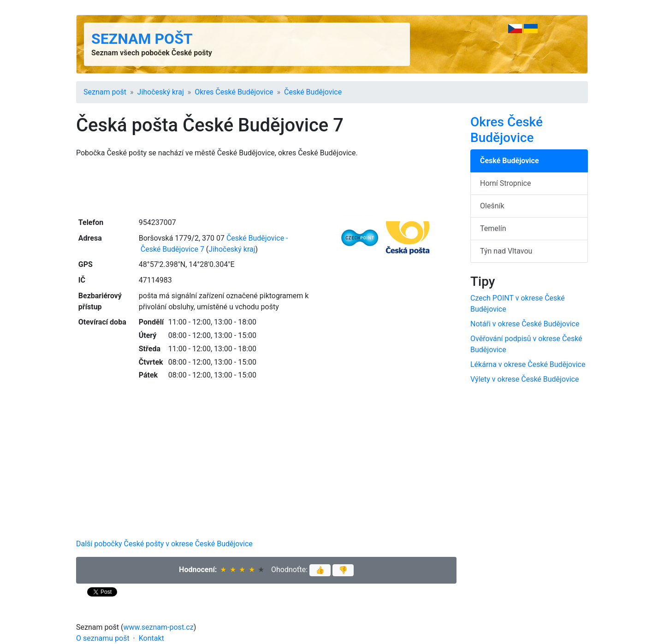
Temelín (493, 228)
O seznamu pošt (103, 638)
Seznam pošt (142, 39)
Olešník (492, 206)
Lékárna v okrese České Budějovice (528, 364)
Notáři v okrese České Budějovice (525, 324)
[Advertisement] (266, 187)
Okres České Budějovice (234, 92)
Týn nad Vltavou (506, 251)
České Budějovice (313, 92)
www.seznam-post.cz (159, 627)
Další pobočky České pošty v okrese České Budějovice (164, 544)
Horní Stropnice (505, 183)
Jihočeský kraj (161, 92)
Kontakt (151, 638)
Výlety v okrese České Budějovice (525, 379)
